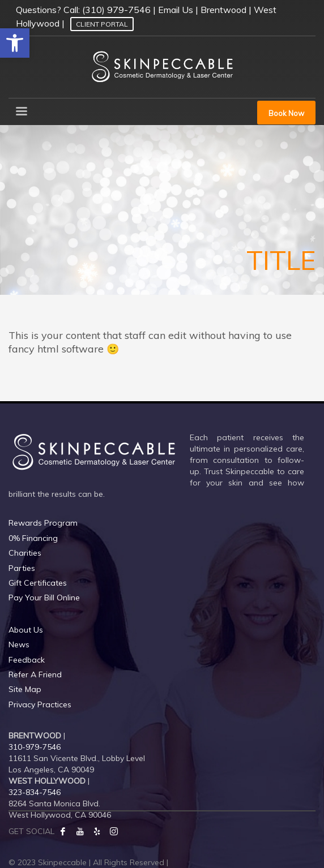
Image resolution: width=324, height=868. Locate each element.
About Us (26, 630)
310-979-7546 (35, 747)
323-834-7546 (35, 792)
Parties (22, 568)
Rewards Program (43, 523)
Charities (25, 553)
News (19, 644)
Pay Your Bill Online (44, 598)
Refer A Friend (35, 674)
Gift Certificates (38, 583)
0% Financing (33, 538)
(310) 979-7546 (116, 10)
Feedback (27, 660)
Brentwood (223, 10)
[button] (15, 43)
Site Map (25, 689)
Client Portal (102, 24)
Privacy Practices (40, 704)
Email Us (176, 10)
